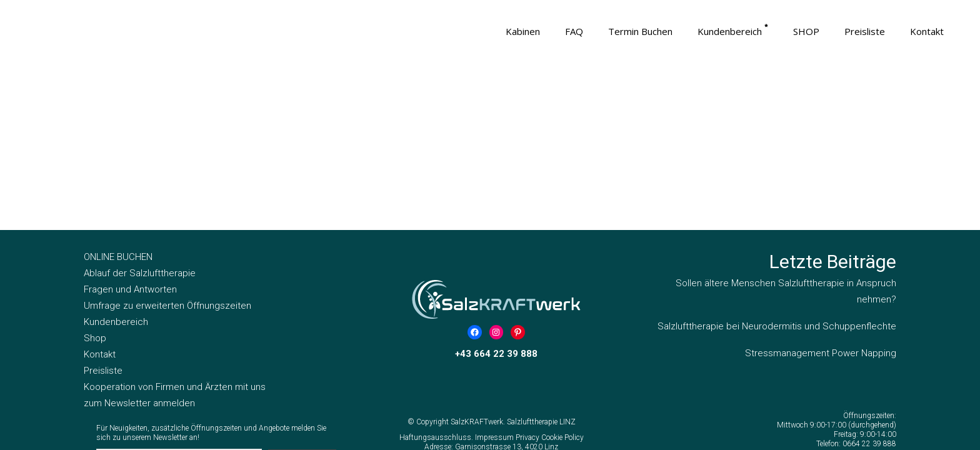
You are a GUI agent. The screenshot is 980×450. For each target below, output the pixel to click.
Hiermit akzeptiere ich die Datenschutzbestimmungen (222, 328)
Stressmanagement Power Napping (821, 192)
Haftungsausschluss (435, 277)
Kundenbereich (116, 161)
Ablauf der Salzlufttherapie (140, 112)
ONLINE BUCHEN (118, 96)
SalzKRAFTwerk (477, 261)
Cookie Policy (562, 277)
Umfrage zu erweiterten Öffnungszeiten (167, 145)
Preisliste (103, 210)
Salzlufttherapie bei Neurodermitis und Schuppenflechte (777, 166)
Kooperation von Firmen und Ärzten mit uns (175, 226)
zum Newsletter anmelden (139, 242)
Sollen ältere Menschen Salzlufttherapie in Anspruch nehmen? (786, 131)
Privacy (528, 277)
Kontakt (100, 194)
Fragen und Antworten (130, 129)
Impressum (495, 277)
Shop (95, 177)
